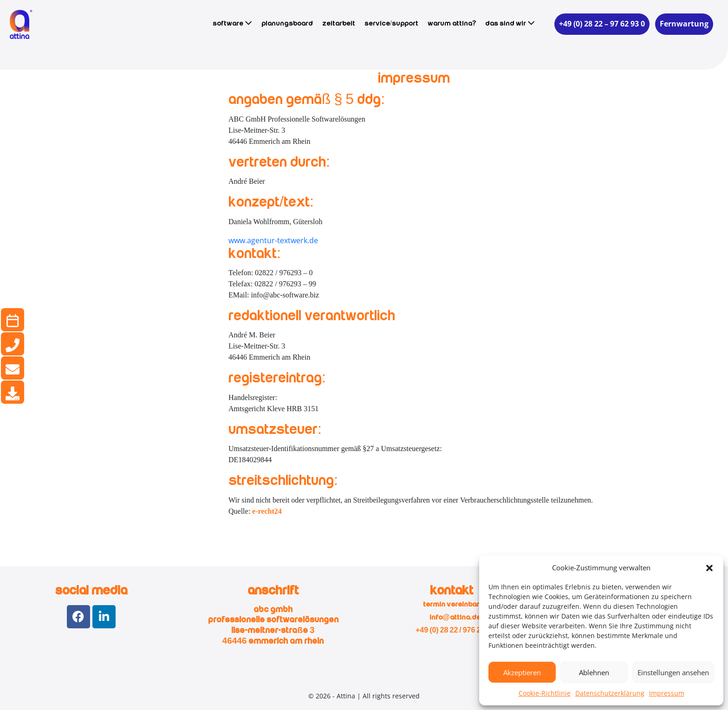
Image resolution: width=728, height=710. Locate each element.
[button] (709, 568)
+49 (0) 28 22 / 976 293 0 (455, 631)
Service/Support (391, 24)
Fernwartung (684, 24)
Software (232, 23)
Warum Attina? (452, 24)
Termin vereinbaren (455, 605)
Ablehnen (594, 672)
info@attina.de (455, 618)
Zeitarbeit (339, 24)
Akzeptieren (522, 672)
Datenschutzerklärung (610, 693)
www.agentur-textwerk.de (273, 240)
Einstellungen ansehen (673, 672)
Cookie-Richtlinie (545, 693)
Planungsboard (287, 24)
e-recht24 (267, 511)
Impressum (667, 693)
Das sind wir (510, 23)
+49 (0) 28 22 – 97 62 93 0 (602, 24)
